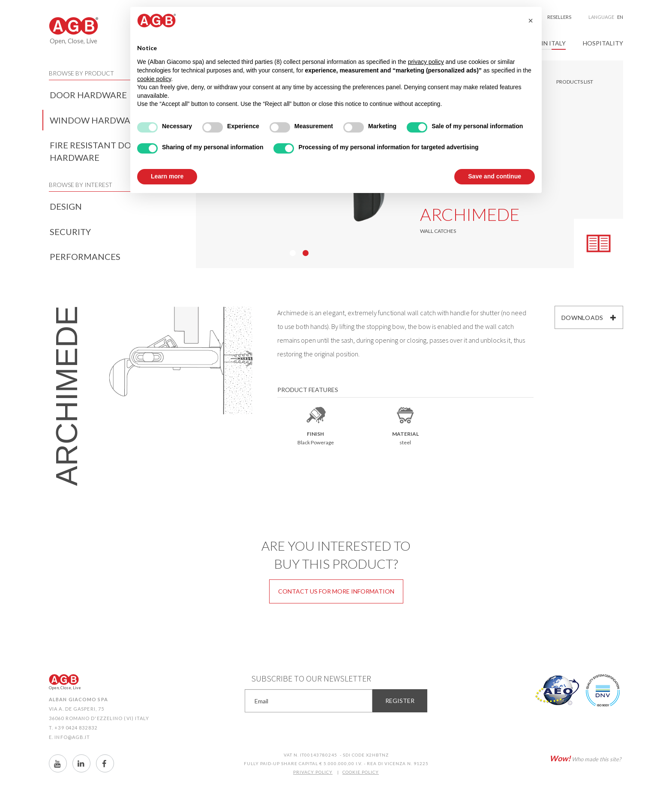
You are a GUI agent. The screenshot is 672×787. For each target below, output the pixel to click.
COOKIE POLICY (361, 772)
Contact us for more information (336, 591)
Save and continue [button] (495, 176)
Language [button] (606, 17)
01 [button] (293, 253)
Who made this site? (585, 758)
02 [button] (306, 253)
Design (66, 206)
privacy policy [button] (426, 62)
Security (70, 232)
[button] (531, 21)
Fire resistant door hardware (97, 151)
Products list (575, 82)
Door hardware (88, 95)
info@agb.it (72, 737)
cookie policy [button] (154, 79)
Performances (85, 256)
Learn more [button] (167, 176)
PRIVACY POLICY (313, 772)
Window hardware (95, 120)
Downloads (589, 318)
